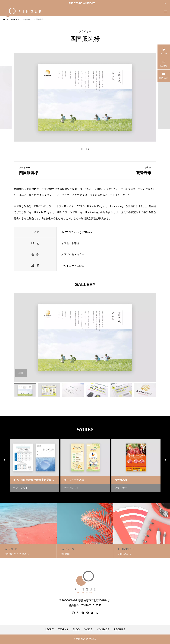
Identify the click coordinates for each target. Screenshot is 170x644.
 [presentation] (5, 460)
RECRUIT (119, 630)
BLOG (76, 630)
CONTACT (103, 630)
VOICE (88, 630)
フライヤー (85, 32)
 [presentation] (165, 460)
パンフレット (20, 488)
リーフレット (71, 488)
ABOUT (49, 630)
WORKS (63, 630)
